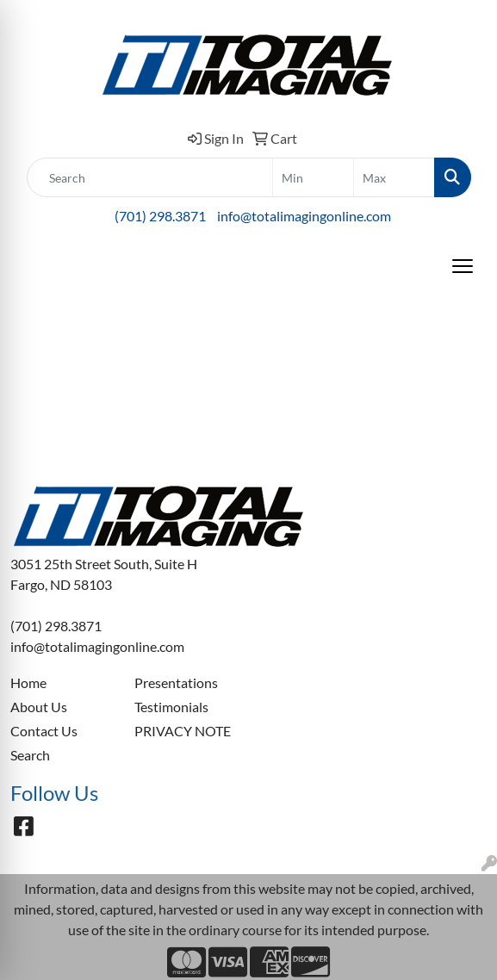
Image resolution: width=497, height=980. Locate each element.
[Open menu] (463, 266)
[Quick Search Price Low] (313, 177)
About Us (39, 707)
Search (30, 755)
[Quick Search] (150, 177)
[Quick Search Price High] (394, 177)
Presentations (176, 682)
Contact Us (44, 731)
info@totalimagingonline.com (304, 216)
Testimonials (171, 707)
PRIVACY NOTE (183, 731)
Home (28, 682)
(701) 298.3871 (160, 216)
